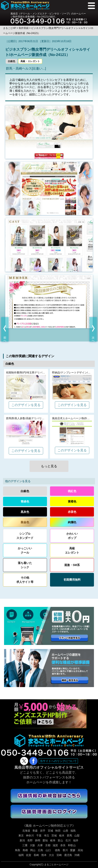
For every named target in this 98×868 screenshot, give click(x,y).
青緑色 (25, 501)
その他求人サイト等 (25, 580)
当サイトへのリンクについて (58, 761)
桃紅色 (72, 491)
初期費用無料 (72, 580)
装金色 (25, 522)
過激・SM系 (72, 565)
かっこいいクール (25, 550)
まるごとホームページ (56, 865)
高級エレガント (72, 550)
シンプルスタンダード (25, 536)
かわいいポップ (72, 536)
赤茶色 (72, 512)
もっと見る (49, 466)
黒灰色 (25, 512)
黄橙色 (72, 501)
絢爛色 (72, 522)
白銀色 (12, 61)
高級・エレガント (30, 61)
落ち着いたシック (25, 565)
